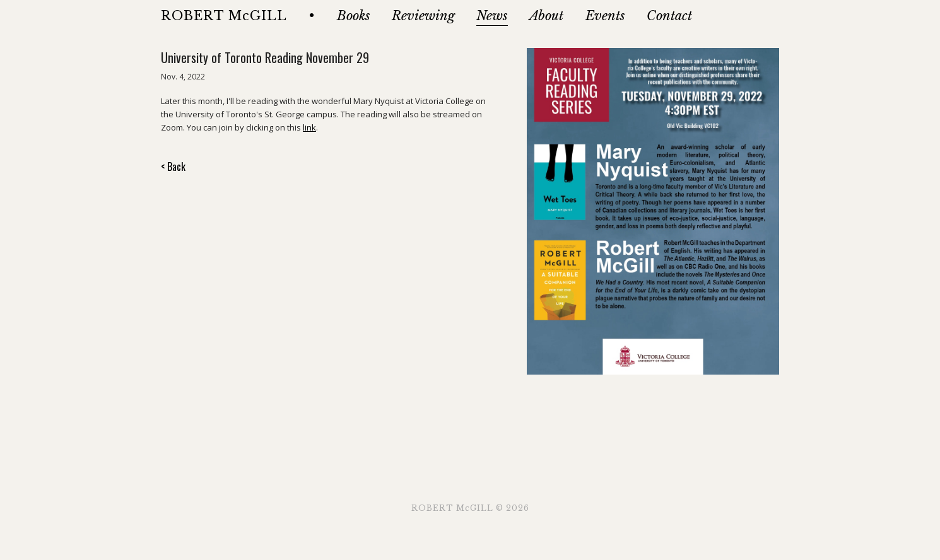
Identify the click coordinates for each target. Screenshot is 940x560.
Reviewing (423, 16)
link (309, 127)
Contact (669, 16)
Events (605, 16)
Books (354, 16)
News (492, 16)
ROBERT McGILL (224, 16)
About (546, 16)
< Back (173, 166)
